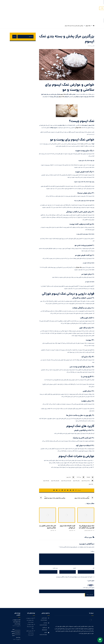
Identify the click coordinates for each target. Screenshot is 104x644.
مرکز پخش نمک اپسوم (55, 467)
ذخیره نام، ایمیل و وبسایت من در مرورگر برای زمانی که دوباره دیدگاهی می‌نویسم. (74, 564)
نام (94, 555)
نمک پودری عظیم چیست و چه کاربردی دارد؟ (30, 620)
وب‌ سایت (55, 555)
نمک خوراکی (78, 114)
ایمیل (75, 555)
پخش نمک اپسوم (76, 467)
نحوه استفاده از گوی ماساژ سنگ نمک (30, 613)
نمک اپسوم (63, 81)
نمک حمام (52, 517)
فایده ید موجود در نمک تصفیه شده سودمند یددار (30, 607)
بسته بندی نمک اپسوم (86, 467)
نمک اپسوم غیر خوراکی (88, 517)
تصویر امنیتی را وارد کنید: (89, 574)
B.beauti (88, 464)
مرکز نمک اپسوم (46, 467)
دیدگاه (92, 538)
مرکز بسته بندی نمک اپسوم (66, 467)
